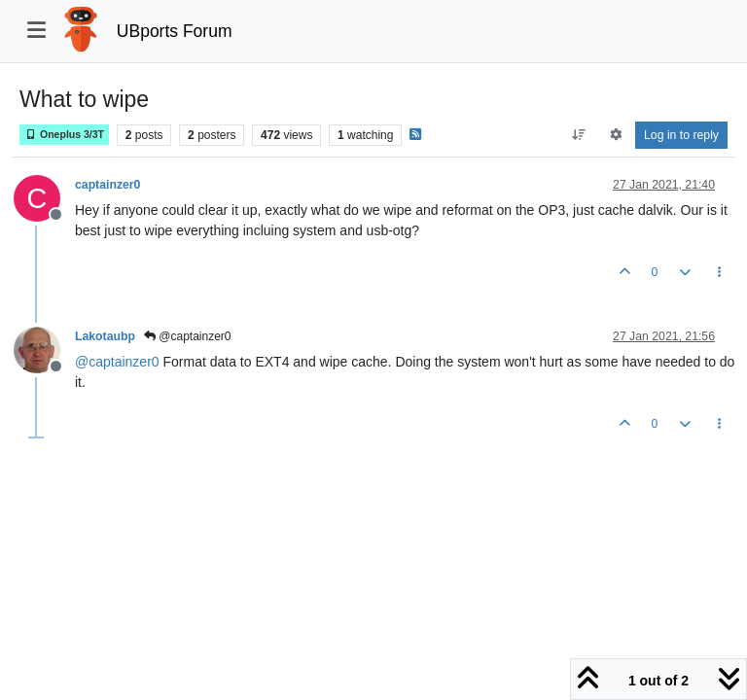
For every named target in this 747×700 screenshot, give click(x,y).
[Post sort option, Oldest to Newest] (579, 135)
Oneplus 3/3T (64, 135)
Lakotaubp (105, 336)
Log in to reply (681, 135)
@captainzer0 (188, 336)
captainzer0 (107, 185)
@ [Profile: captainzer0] (117, 362)
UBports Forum (175, 31)
